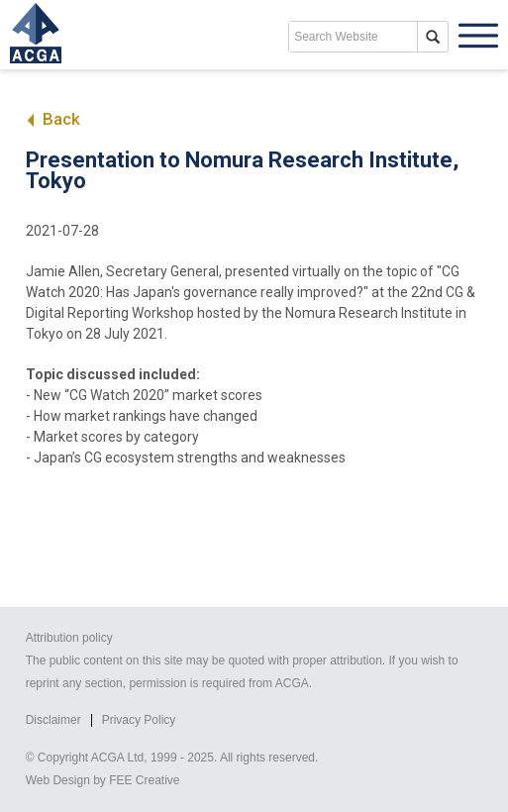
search (433, 37)
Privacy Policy (139, 720)
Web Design (58, 780)
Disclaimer (53, 720)
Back (53, 119)
